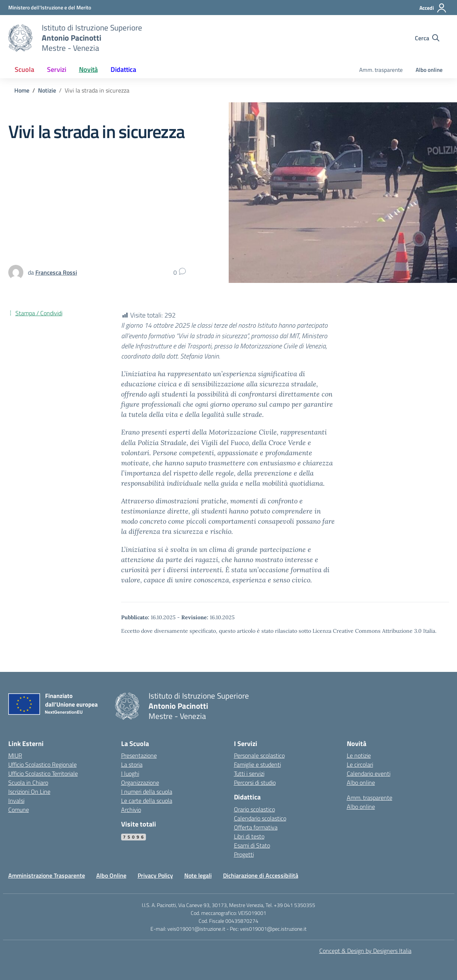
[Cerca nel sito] (427, 38)
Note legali (198, 875)
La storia (132, 764)
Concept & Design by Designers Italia (365, 951)
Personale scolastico (259, 755)
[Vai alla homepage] (20, 38)
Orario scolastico (254, 809)
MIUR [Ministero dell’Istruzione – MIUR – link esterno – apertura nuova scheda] (15, 755)
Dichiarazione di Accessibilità (261, 875)
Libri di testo (249, 836)
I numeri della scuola (147, 792)
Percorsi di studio (255, 782)
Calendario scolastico (260, 818)
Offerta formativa (256, 827)
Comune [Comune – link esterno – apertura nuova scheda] (19, 810)
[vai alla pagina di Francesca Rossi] (56, 272)
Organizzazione (140, 782)
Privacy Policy (155, 875)
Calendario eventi (369, 773)
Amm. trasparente (381, 70)
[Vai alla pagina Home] (22, 90)
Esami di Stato (252, 845)
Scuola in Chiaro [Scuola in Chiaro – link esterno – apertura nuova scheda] (28, 782)
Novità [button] (88, 69)
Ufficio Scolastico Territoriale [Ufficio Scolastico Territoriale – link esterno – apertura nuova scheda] (43, 773)
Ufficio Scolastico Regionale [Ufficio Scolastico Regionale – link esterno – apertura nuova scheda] (43, 764)
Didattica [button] (123, 69)
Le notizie (359, 755)
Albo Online (111, 875)
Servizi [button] (57, 69)
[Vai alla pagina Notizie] (47, 90)
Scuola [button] (24, 69)
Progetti (244, 854)
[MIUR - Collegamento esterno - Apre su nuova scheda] (50, 7)
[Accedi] (433, 8)
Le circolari (360, 764)
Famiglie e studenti (257, 764)
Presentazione (139, 755)
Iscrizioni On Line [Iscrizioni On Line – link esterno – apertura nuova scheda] (29, 792)
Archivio (131, 810)
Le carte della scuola (147, 801)
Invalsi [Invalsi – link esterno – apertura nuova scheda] (16, 801)
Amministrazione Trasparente (47, 875)
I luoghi (130, 773)
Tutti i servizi (249, 773)
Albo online (429, 70)
